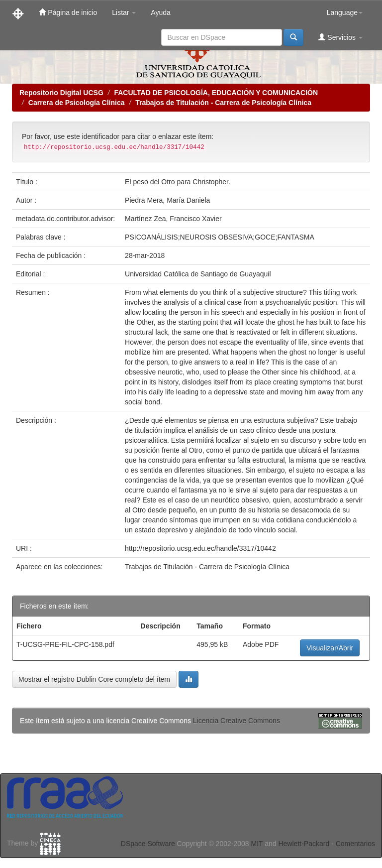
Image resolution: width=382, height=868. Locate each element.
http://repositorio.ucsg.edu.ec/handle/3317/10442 (200, 548)
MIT (257, 844)
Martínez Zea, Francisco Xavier (173, 219)
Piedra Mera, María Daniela (167, 200)
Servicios (340, 37)
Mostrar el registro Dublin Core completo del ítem (94, 679)
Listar (124, 12)
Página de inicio (68, 12)
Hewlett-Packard (304, 844)
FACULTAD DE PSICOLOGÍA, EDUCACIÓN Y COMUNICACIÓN (216, 93)
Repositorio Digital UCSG (61, 93)
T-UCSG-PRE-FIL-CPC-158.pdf (65, 644)
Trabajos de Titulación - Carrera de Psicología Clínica (223, 103)
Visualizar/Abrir (330, 648)
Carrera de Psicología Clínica (77, 103)
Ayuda (160, 12)
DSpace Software (148, 844)
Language (345, 12)
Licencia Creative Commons (237, 721)
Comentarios (355, 844)
